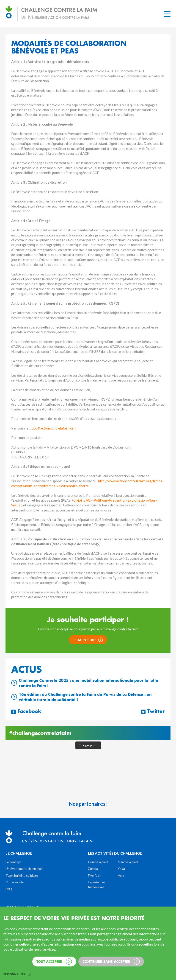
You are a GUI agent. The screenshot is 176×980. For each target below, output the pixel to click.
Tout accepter (54, 962)
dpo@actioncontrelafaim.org (54, 428)
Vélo (121, 875)
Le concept (14, 862)
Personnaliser (17, 974)
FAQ (9, 889)
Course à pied (98, 862)
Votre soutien (15, 882)
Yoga (121, 869)
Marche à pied (128, 862)
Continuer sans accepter (111, 962)
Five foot (94, 875)
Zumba (93, 869)
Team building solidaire (22, 875)
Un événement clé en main (24, 869)
